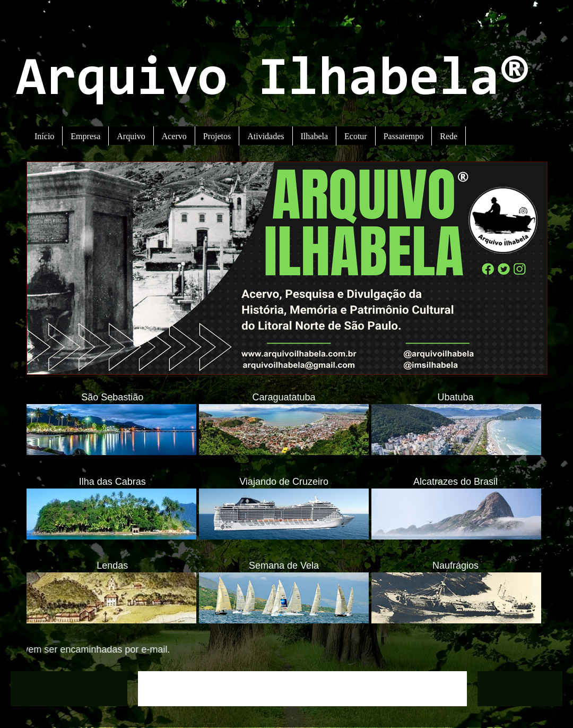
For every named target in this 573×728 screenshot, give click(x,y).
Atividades (266, 136)
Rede (449, 136)
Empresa (85, 136)
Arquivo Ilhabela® (273, 81)
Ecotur (356, 136)
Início (44, 136)
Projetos (217, 136)
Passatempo (404, 136)
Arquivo (131, 136)
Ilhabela (315, 136)
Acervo (174, 136)
